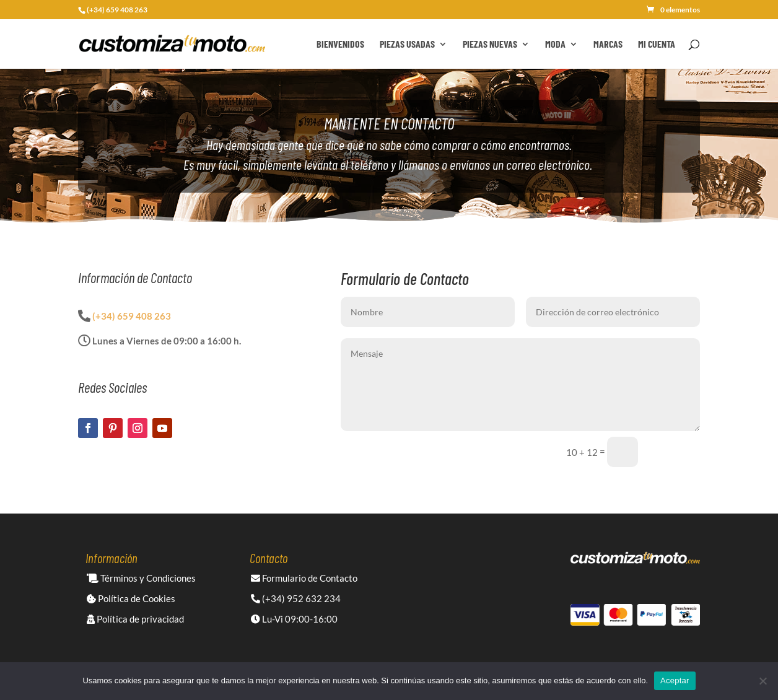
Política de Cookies (131, 598)
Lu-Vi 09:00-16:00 (294, 619)
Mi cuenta (657, 45)
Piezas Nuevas (490, 45)
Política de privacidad (135, 619)
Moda (555, 45)
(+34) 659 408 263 (132, 316)
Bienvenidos (340, 45)
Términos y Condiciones (141, 578)
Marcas (608, 45)
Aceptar (675, 680)
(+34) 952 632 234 (296, 598)
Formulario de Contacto (304, 578)
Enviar (675, 452)
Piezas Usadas (407, 45)
